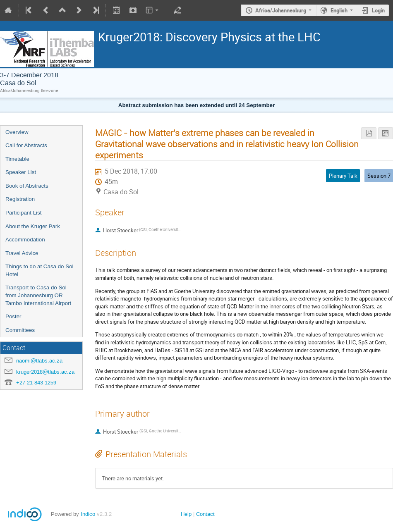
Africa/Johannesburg (281, 10)
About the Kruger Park (33, 226)
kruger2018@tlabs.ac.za (45, 372)
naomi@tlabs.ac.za (39, 361)
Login (378, 10)
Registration (20, 199)
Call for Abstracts (26, 145)
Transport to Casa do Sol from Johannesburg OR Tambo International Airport (38, 295)
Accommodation (25, 240)
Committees (20, 330)
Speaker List (21, 172)
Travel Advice (22, 253)
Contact (205, 514)
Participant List (23, 213)
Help (186, 514)
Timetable (17, 159)
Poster (13, 316)
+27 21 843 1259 (36, 383)
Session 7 (379, 176)
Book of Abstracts (27, 186)
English (339, 10)
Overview (17, 132)
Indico (88, 514)
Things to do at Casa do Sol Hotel (39, 270)
